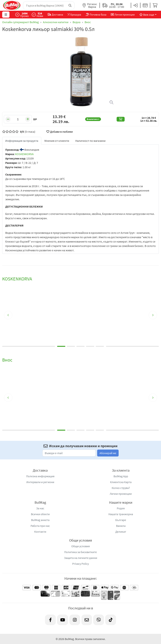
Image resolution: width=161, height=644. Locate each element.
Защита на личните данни (81, 558)
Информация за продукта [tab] (22, 141)
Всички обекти (40, 514)
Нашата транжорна (121, 514)
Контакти (40, 532)
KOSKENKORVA (24, 154)
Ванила (121, 526)
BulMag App (121, 476)
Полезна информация (40, 476)
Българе (121, 520)
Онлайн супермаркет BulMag (20, 22)
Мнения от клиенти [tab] (57, 141)
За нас (40, 508)
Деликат (121, 532)
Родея (121, 508)
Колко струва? (121, 488)
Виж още (147, 15)
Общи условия (80, 546)
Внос (88, 22)
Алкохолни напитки (56, 22)
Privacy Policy (80, 564)
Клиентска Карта (121, 482)
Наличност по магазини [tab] (90, 141)
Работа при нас (40, 526)
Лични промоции (121, 494)
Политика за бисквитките (80, 552)
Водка (76, 22)
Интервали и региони (40, 482)
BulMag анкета (40, 520)
